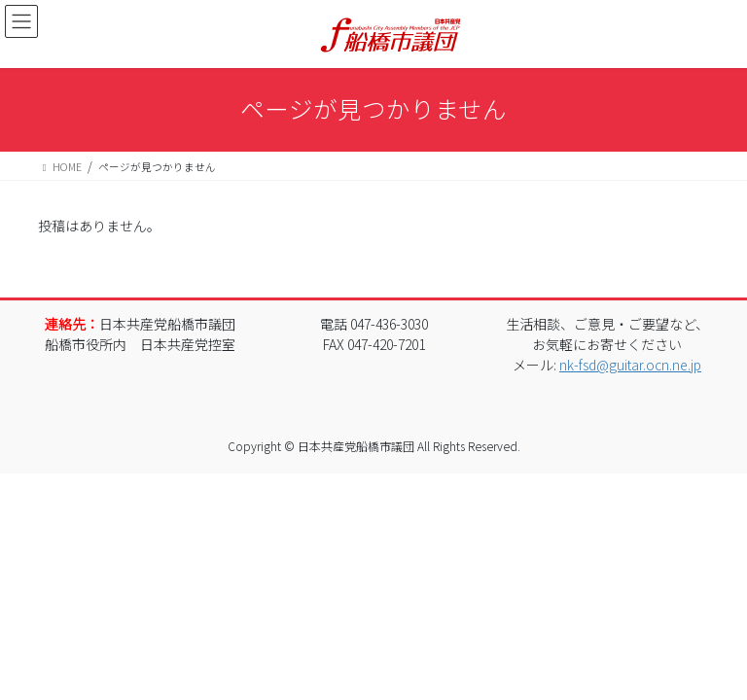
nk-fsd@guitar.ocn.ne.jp (630, 365)
